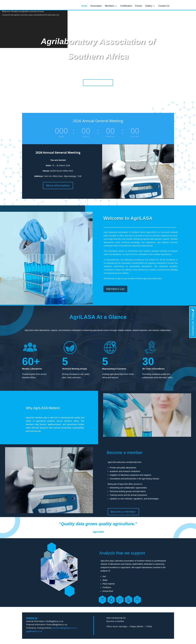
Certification (126, 6)
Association (96, 6)
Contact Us (164, 6)
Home (84, 6)
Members (110, 6)
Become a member (98, 82)
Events (139, 6)
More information (58, 185)
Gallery (149, 6)
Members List (115, 289)
